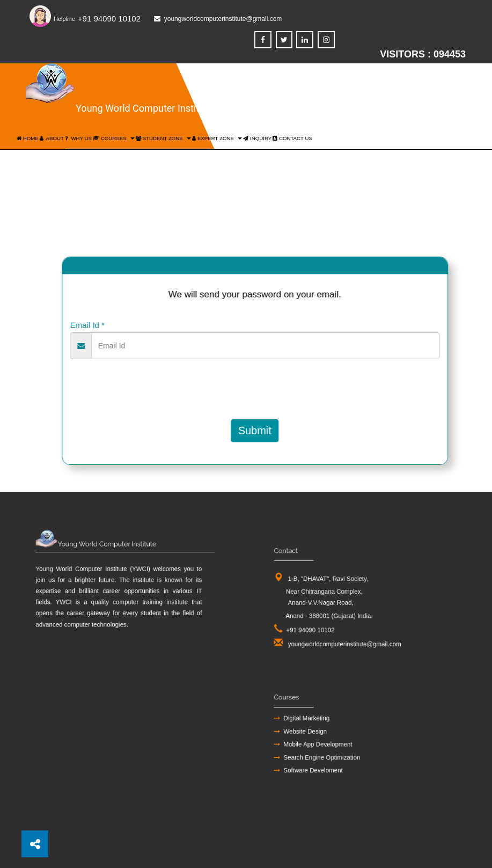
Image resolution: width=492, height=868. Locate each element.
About (52, 138)
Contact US (292, 138)
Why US (78, 138)
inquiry (257, 138)
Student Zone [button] (163, 138)
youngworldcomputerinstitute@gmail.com (348, 631)
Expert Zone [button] (217, 138)
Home (28, 138)
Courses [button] (114, 138)
